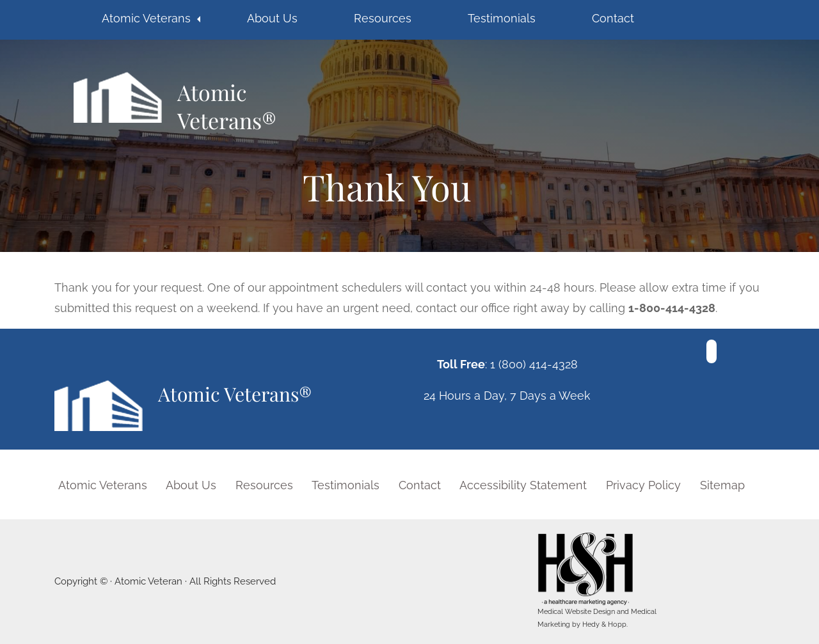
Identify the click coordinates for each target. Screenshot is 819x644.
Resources (383, 18)
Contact (613, 18)
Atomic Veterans (146, 18)
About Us (272, 18)
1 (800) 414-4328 (534, 364)
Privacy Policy (643, 485)
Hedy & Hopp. (605, 624)
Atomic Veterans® (227, 105)
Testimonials (502, 18)
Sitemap (722, 485)
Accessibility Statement (523, 485)
